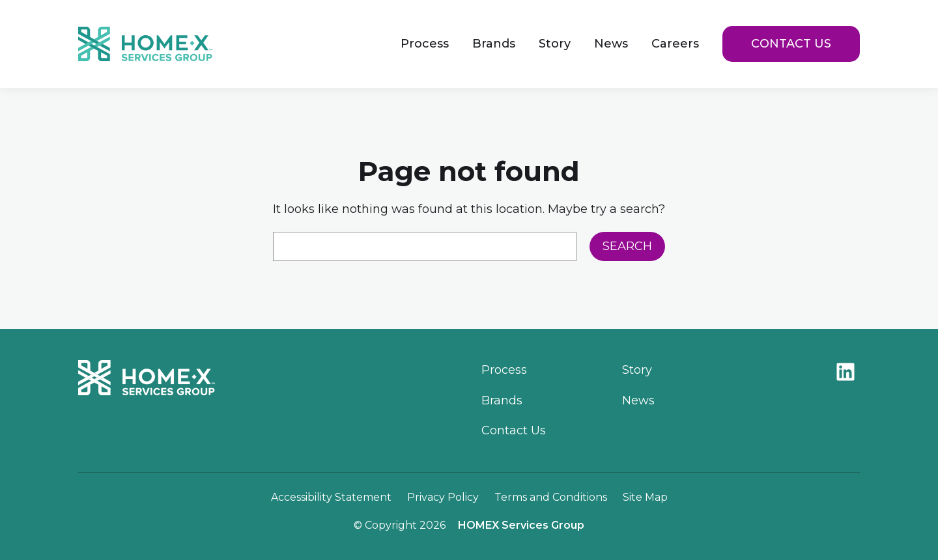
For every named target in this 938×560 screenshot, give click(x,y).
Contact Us (791, 44)
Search (627, 246)
